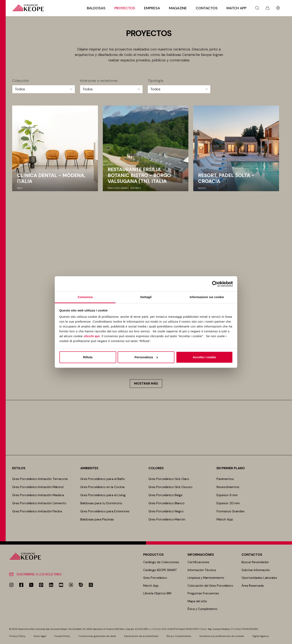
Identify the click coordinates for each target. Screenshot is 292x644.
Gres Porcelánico (155, 578)
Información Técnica (202, 570)
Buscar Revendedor (255, 562)
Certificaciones (198, 562)
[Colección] (44, 89)
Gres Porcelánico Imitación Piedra (37, 511)
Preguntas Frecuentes (203, 593)
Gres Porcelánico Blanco (166, 503)
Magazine (178, 8)
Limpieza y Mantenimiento (206, 578)
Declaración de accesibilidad (141, 636)
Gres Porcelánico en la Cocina (102, 487)
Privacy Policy (17, 636)
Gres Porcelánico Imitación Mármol (38, 487)
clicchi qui (92, 336)
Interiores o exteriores (99, 81)
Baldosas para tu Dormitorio (101, 503)
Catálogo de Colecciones (161, 562)
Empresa (152, 8)
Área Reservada (253, 586)
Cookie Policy (62, 636)
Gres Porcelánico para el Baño (103, 479)
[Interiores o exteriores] (111, 89)
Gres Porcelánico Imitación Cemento (39, 503)
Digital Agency (261, 636)
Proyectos (125, 8)
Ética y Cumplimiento (202, 609)
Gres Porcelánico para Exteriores (105, 511)
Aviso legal (40, 636)
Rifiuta (88, 357)
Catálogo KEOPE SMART (160, 570)
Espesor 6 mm (227, 495)
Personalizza (146, 357)
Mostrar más (146, 383)
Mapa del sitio (197, 601)
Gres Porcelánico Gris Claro (169, 479)
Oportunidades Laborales (259, 578)
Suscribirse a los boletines (39, 574)
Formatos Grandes (231, 511)
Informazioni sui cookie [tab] (207, 297)
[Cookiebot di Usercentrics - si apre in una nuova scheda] (215, 284)
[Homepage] (28, 8)
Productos (153, 555)
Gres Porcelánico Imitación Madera (38, 495)
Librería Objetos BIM (157, 593)
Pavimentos (226, 479)
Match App (236, 8)
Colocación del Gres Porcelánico (210, 586)
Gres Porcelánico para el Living (103, 495)
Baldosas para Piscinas (97, 519)
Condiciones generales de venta (97, 636)
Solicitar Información (256, 570)
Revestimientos (228, 487)
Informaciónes (201, 555)
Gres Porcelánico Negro (166, 511)
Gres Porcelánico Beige (165, 495)
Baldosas (96, 8)
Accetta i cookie (204, 357)
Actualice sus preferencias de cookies (222, 636)
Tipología (155, 81)
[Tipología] (179, 89)
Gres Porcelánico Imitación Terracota (40, 479)
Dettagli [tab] (146, 297)
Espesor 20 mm (228, 503)
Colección (21, 81)
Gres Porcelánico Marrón (167, 519)
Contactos (207, 8)
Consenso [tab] (85, 297)
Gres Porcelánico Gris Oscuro (170, 487)
